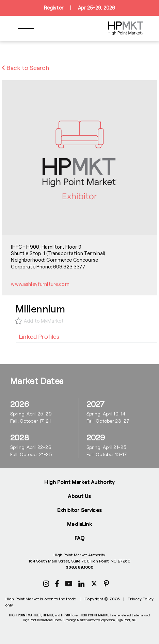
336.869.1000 (79, 567)
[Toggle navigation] (26, 28)
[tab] (39, 336)
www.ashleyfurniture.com (40, 284)
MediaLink (79, 524)
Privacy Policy (141, 599)
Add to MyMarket (44, 321)
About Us (79, 496)
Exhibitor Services (79, 510)
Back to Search (26, 68)
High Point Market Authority (79, 482)
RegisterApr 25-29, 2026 (79, 8)
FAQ (79, 538)
